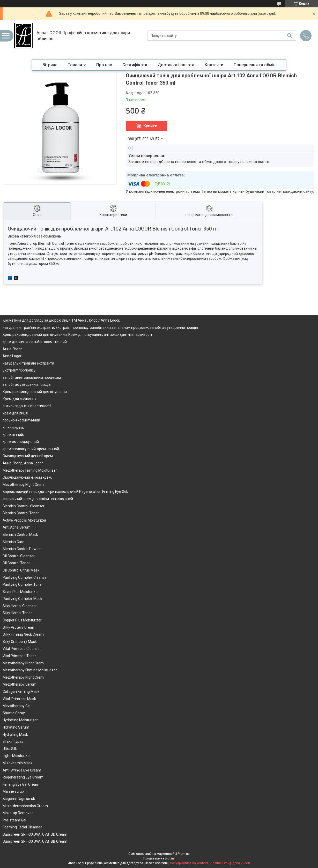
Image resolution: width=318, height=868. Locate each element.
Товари (75, 65)
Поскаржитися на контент (189, 863)
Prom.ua (184, 854)
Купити (150, 126)
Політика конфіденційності (230, 863)
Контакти (214, 65)
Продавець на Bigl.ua (159, 858)
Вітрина (50, 65)
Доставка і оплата (176, 65)
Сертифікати (135, 65)
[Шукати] (290, 36)
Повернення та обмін (255, 65)
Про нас (104, 65)
